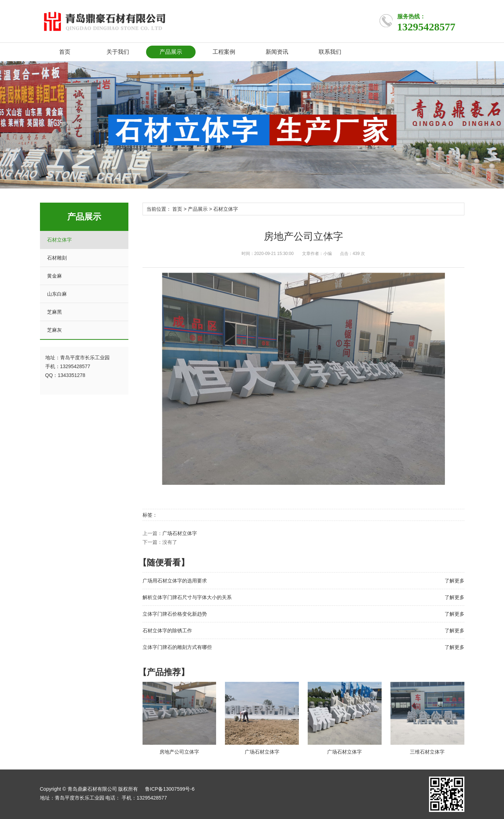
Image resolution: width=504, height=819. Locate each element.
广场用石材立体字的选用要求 (175, 581)
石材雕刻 (57, 258)
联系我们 (330, 52)
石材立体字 (59, 240)
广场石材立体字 (180, 533)
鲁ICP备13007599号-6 (170, 789)
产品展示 (171, 52)
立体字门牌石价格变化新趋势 (175, 614)
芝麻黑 (54, 312)
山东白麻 (57, 294)
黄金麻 (54, 276)
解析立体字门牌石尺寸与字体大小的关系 (187, 597)
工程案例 (224, 52)
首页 (65, 52)
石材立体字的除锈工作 (167, 631)
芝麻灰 (54, 330)
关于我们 (118, 52)
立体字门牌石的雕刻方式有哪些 (177, 647)
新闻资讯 (277, 52)
